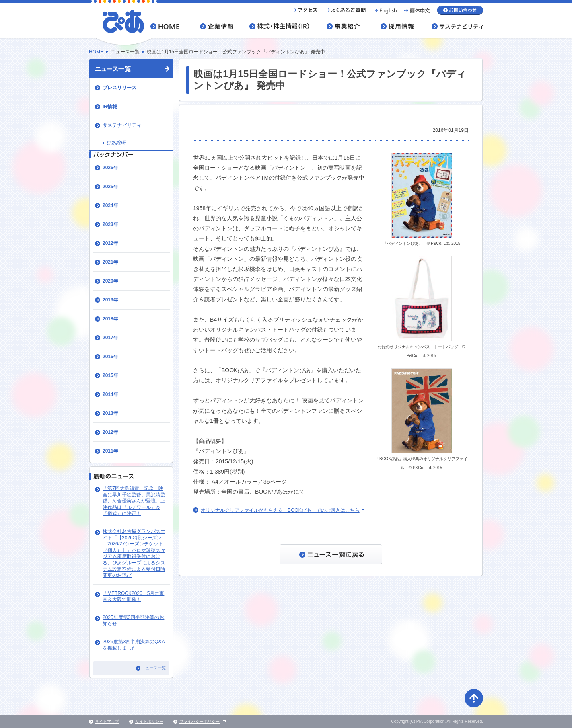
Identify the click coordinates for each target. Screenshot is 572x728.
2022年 (110, 243)
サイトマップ (107, 721)
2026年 (110, 168)
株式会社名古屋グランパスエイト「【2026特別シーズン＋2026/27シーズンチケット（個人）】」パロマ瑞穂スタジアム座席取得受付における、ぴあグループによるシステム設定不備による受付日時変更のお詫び (134, 553)
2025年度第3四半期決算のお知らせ (133, 621)
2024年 (110, 205)
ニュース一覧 (154, 668)
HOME (96, 52)
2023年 (110, 224)
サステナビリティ (122, 125)
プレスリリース (119, 88)
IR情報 (110, 107)
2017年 (110, 338)
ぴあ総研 (116, 143)
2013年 (110, 413)
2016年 (110, 357)
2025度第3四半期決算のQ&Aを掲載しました (134, 645)
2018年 (110, 319)
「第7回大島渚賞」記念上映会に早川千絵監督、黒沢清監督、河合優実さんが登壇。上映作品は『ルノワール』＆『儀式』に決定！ (134, 501)
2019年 (110, 300)
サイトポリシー (149, 721)
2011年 (110, 451)
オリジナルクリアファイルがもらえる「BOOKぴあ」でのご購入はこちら (280, 510)
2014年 (110, 394)
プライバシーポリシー (200, 721)
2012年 (110, 432)
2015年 (110, 375)
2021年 (110, 262)
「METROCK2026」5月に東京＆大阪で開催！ (133, 597)
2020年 (110, 281)
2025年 (110, 187)
